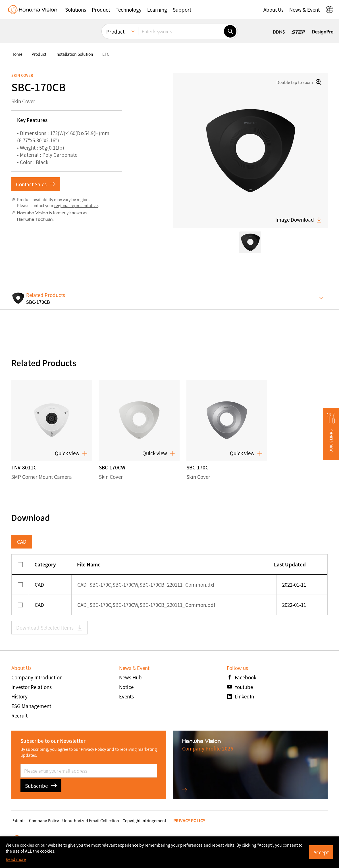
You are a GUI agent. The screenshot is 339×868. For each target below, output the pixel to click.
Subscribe (41, 786)
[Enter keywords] (181, 31)
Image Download (299, 220)
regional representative (76, 205)
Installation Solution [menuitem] (74, 54)
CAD (22, 542)
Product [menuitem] (115, 31)
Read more (16, 859)
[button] (76, 10)
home (17, 54)
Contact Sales (36, 184)
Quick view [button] (71, 453)
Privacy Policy (93, 749)
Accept (321, 852)
